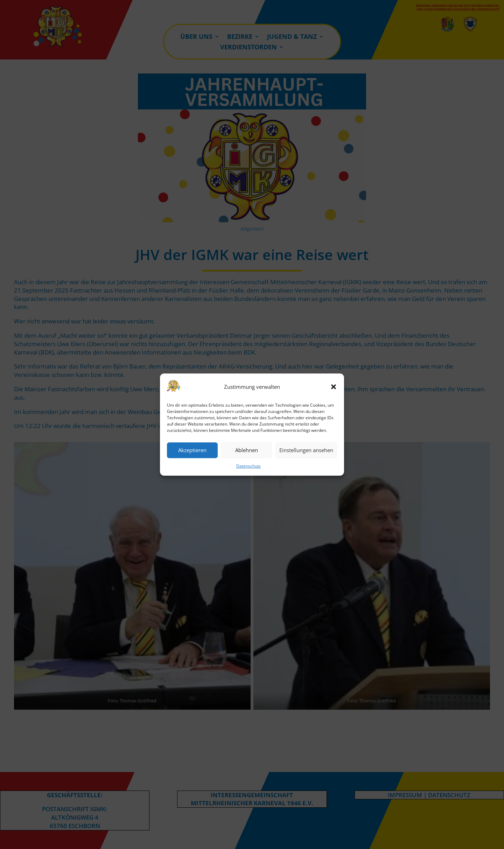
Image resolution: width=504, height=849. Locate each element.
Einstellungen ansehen (306, 450)
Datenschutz (248, 466)
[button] (334, 387)
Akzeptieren (192, 450)
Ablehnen (247, 450)
